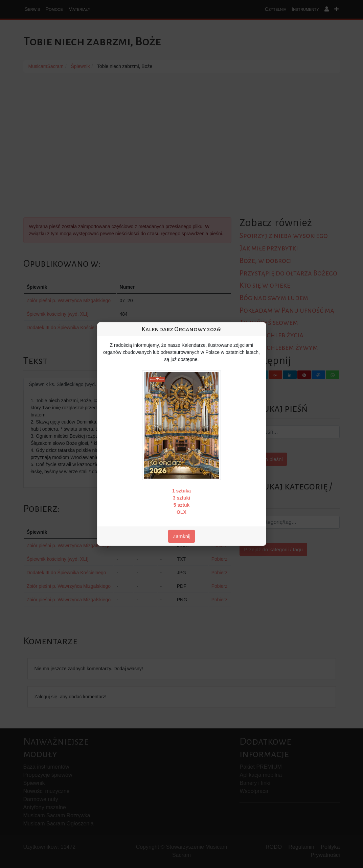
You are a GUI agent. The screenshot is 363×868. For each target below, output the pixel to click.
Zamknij (181, 536)
